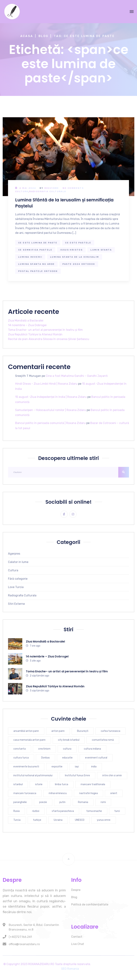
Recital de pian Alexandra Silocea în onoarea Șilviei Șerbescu (49, 339)
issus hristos (71, 250)
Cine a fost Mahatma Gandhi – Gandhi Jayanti (77, 376)
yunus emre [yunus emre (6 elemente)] (104, 820)
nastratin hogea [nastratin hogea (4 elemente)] (88, 793)
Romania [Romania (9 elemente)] (83, 802)
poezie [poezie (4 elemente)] (43, 802)
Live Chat (78, 944)
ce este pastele (78, 243)
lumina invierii (30, 257)
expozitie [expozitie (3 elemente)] (57, 767)
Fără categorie (18, 579)
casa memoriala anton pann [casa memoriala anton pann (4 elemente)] (29, 740)
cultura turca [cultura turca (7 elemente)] (21, 758)
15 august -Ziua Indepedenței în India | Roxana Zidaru (51, 397)
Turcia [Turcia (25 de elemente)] (17, 820)
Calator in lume (18, 562)
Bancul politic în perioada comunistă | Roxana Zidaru (50, 423)
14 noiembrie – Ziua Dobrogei (27, 325)
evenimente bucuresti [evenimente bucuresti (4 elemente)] (26, 767)
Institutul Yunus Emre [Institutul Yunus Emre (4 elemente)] (77, 775)
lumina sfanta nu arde (36, 264)
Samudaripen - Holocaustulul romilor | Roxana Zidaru (51, 410)
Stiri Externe (16, 604)
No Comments (73, 188)
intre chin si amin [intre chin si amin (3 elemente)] (112, 775)
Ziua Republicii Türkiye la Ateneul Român (35, 334)
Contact (77, 937)
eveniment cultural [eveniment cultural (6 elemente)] (96, 758)
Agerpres (14, 554)
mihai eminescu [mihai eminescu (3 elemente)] (58, 793)
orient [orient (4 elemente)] (114, 793)
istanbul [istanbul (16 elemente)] (18, 784)
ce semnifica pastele (35, 250)
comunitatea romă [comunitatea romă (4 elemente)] (103, 740)
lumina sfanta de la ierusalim (75, 257)
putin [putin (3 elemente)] (62, 802)
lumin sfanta (101, 250)
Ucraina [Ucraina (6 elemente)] (58, 820)
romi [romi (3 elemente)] (103, 802)
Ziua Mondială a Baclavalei (26, 321)
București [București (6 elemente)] (83, 731)
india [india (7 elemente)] (94, 767)
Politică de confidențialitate (90, 904)
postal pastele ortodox (38, 271)
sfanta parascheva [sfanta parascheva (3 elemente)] (63, 811)
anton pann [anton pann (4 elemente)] (58, 731)
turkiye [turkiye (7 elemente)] (37, 820)
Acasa (27, 36)
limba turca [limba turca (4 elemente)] (62, 784)
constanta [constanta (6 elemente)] (20, 749)
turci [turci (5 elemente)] (117, 811)
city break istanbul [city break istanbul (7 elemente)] (69, 740)
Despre (76, 890)
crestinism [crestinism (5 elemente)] (44, 749)
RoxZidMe (52, 188)
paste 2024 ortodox (79, 264)
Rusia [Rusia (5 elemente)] (17, 811)
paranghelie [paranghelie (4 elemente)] (20, 802)
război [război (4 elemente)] (36, 811)
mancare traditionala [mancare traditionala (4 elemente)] (93, 784)
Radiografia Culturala (48, 191)
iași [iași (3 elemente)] (77, 767)
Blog (43, 36)
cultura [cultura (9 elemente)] (67, 749)
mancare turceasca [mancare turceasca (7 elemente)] (25, 793)
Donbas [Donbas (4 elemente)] (45, 758)
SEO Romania (70, 969)
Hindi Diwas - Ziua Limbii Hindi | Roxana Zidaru (46, 384)
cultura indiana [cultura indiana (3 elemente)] (92, 749)
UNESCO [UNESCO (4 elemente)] (80, 820)
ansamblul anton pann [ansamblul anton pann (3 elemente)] (26, 731)
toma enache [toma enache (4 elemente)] (94, 811)
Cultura (22, 191)
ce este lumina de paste (38, 243)
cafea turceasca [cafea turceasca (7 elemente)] (111, 731)
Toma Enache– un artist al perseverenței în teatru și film (45, 330)
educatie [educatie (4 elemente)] (67, 758)
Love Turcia (16, 587)
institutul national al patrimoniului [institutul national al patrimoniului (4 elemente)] (33, 775)
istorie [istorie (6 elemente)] (39, 784)
